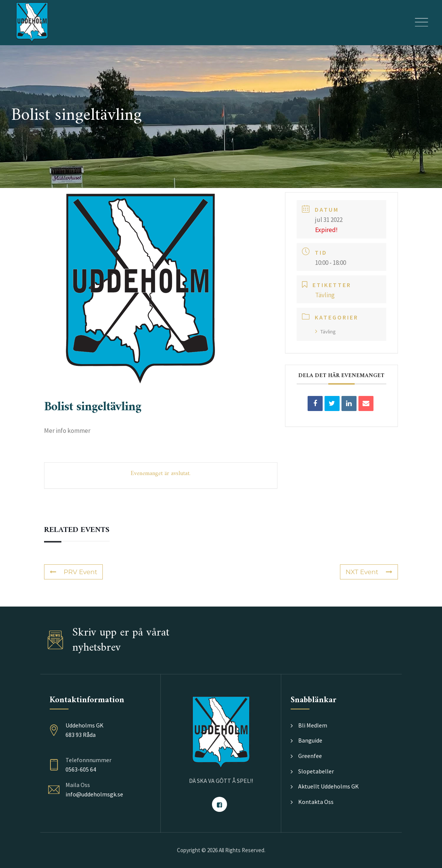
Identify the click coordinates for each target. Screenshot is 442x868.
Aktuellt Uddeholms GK (328, 786)
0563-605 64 (81, 769)
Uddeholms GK (85, 725)
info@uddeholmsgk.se (94, 794)
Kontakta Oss (316, 802)
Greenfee (310, 756)
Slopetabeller (316, 771)
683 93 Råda (81, 735)
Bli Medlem (313, 725)
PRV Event (73, 572)
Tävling (325, 332)
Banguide (310, 740)
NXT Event (369, 572)
